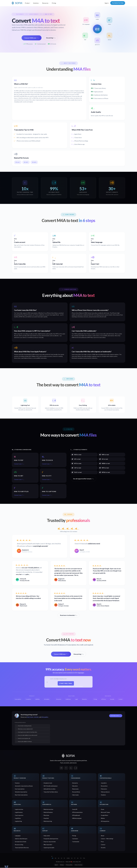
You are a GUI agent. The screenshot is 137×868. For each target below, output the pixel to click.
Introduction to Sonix (21, 842)
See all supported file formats (83, 479)
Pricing (54, 3)
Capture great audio (49, 848)
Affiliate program (77, 819)
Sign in (107, 3)
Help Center (30, 717)
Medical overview (48, 810)
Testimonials (76, 842)
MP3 (26, 162)
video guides (45, 717)
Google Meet (104, 816)
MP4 (34, 162)
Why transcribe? (48, 845)
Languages (18, 836)
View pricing (78, 654)
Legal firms (18, 819)
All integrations (105, 822)
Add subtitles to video (49, 789)
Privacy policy (69, 865)
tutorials (36, 717)
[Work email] (66, 679)
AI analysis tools (48, 783)
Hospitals (46, 819)
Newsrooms (75, 789)
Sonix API (75, 810)
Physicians (46, 816)
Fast (62, 763)
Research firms (76, 792)
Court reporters (19, 816)
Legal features (19, 813)
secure (74, 763)
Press (102, 842)
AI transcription (76, 761)
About (103, 836)
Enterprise (75, 783)
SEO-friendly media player (51, 786)
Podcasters (104, 789)
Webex (103, 819)
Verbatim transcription (21, 792)
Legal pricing (18, 822)
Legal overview (19, 810)
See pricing (51, 38)
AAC (18, 162)
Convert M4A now (32, 38)
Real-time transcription (21, 795)
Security (103, 848)
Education (75, 786)
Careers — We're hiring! (107, 839)
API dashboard (76, 816)
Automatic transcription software (24, 786)
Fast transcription (20, 789)
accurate (66, 763)
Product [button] (27, 3)
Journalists (104, 783)
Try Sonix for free (118, 3)
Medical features (48, 813)
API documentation (77, 813)
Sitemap (62, 865)
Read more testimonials (69, 615)
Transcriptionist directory (22, 848)
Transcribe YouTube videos (51, 792)
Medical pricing (48, 822)
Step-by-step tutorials (50, 842)
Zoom (102, 810)
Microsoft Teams (105, 813)
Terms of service (78, 865)
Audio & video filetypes (21, 839)
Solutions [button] (36, 3)
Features (17, 783)
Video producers (105, 792)
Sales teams (75, 795)
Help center (47, 836)
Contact (103, 845)
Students (103, 795)
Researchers (104, 786)
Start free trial (66, 683)
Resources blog (19, 845)
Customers (75, 839)
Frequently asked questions (51, 839)
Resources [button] (45, 3)
